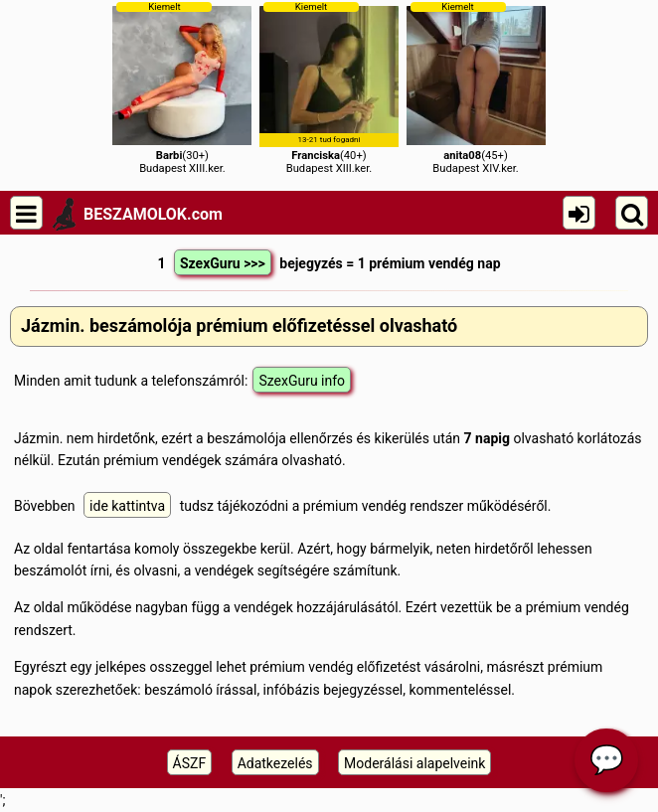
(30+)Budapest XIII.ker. (182, 88)
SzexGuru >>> (223, 263)
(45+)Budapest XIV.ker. (476, 88)
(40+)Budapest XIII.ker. (329, 88)
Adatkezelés (275, 763)
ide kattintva (127, 506)
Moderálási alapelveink (414, 763)
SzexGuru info (302, 381)
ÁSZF (190, 763)
